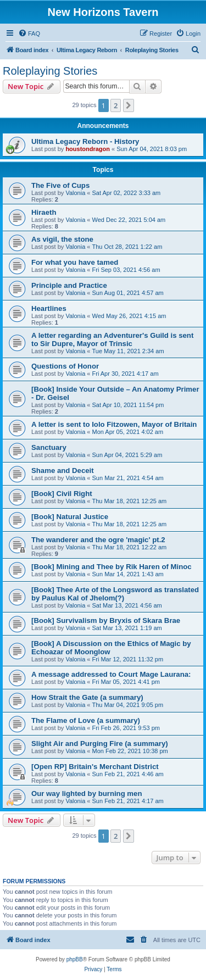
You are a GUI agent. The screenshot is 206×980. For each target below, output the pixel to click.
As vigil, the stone (62, 239)
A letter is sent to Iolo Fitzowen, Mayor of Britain (114, 424)
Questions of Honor (65, 366)
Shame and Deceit (63, 470)
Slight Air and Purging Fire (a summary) (100, 744)
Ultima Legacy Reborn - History (85, 141)
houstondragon (88, 149)
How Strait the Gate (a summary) (87, 697)
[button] (129, 105)
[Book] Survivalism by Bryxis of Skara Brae (106, 620)
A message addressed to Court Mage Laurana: (111, 674)
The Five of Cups (60, 185)
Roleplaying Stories (50, 71)
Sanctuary (49, 447)
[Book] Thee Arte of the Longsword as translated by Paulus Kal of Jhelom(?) (115, 594)
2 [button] (116, 105)
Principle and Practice (69, 285)
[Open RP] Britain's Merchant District (95, 767)
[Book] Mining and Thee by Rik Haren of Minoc (112, 567)
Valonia (75, 193)
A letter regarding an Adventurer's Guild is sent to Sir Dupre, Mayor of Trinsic (112, 339)
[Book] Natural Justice (70, 517)
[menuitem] (29, 34)
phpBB (75, 959)
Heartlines (49, 308)
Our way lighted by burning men (87, 794)
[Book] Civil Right (62, 494)
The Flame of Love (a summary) (86, 720)
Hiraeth (44, 212)
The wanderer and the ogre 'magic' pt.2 (98, 540)
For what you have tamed (75, 262)
